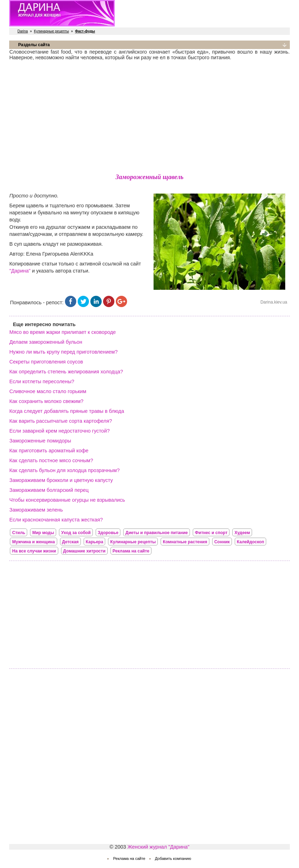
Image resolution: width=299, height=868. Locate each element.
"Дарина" (20, 271)
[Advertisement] (150, 115)
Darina (22, 31)
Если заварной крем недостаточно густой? (59, 431)
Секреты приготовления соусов (46, 362)
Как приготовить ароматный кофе (49, 451)
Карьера (95, 542)
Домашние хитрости (84, 551)
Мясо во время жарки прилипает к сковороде (62, 332)
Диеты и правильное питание (157, 533)
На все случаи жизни (34, 551)
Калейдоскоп (251, 542)
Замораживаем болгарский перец (49, 490)
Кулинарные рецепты (51, 31)
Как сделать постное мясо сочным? (51, 460)
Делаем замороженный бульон (46, 342)
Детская (70, 542)
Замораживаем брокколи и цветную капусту (61, 480)
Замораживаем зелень (36, 510)
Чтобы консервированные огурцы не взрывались (67, 500)
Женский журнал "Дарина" (159, 847)
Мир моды (43, 533)
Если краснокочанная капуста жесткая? (56, 520)
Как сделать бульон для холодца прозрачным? (64, 470)
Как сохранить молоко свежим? (46, 401)
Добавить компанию (173, 858)
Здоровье (108, 533)
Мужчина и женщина (33, 542)
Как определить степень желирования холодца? (66, 372)
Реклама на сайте (131, 551)
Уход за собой (76, 533)
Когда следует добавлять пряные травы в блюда (67, 411)
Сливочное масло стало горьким (48, 391)
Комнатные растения (185, 542)
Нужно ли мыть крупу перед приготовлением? (63, 352)
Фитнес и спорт (211, 533)
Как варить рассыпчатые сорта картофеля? (61, 421)
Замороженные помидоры (40, 441)
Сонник (222, 542)
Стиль (19, 533)
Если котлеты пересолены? (42, 381)
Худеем (242, 533)
